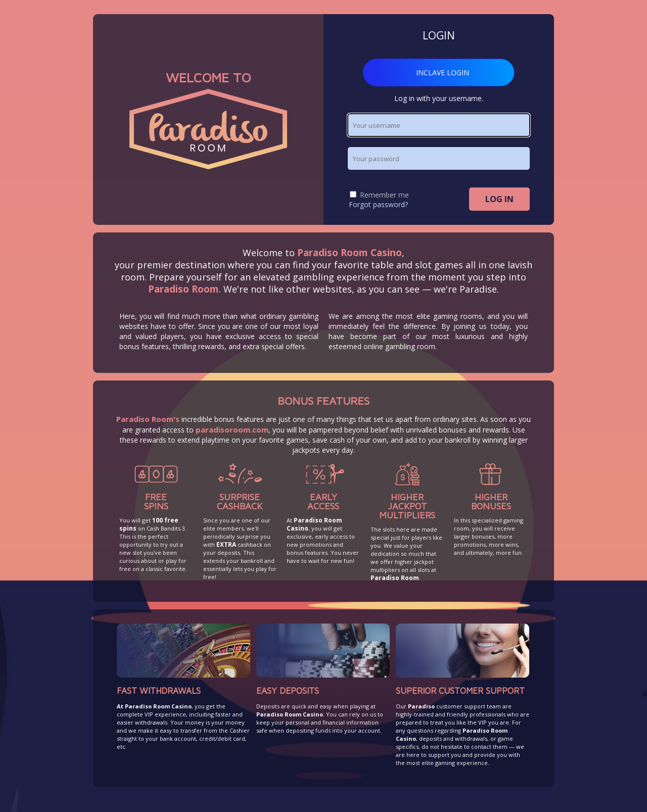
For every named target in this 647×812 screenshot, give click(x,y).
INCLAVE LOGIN (443, 73)
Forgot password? (378, 204)
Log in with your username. (439, 98)
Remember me (379, 195)
